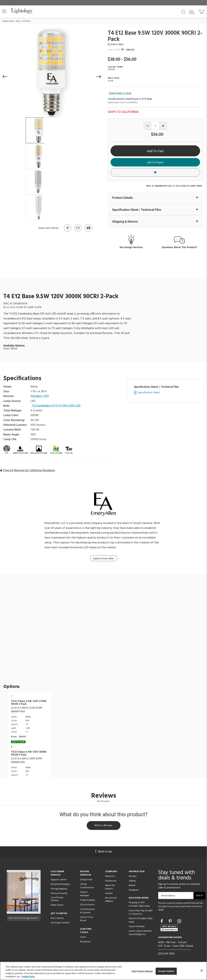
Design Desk (86, 880)
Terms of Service (194, 907)
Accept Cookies (166, 971)
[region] (103, 971)
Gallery (132, 881)
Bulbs (18, 21)
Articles (133, 877)
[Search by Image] (192, 12)
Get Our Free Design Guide (24, 918)
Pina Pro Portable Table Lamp (141, 921)
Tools (83, 938)
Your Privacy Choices (57, 900)
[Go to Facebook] (162, 922)
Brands (132, 886)
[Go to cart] (202, 11)
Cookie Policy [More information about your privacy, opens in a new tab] (28, 977)
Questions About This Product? (180, 247)
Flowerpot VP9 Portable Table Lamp (139, 905)
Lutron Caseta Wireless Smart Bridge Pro (140, 933)
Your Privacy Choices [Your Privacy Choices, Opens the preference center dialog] (142, 971)
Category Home (8, 21)
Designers (134, 891)
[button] (4, 11)
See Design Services (131, 247)
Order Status (57, 906)
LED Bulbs (26, 21)
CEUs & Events (87, 905)
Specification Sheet (149, 393)
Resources (85, 942)
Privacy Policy (174, 907)
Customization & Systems (88, 911)
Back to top (103, 852)
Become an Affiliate (111, 900)
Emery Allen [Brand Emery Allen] (117, 44)
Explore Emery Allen (103, 558)
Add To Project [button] (155, 162)
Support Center (59, 880)
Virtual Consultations (87, 886)
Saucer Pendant (137, 927)
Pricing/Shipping (59, 889)
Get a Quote (57, 919)
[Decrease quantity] (148, 126)
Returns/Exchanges (60, 885)
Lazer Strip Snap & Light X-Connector (141, 913)
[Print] (88, 231)
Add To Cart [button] (155, 151)
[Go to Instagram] (179, 922)
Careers (109, 894)
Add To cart (18, 742)
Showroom (111, 881)
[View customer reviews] (169, 928)
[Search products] (183, 12)
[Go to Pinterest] (67, 231)
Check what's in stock (120, 93)
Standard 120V (40, 396)
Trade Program (88, 901)
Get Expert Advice (60, 923)
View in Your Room (87, 919)
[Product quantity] (155, 126)
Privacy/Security (59, 894)
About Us (110, 877)
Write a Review (103, 826)
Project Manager (85, 894)
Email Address (168, 896)
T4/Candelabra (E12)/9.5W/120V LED (57, 406)
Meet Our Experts (110, 888)
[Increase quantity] (163, 126)
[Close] (202, 971)
